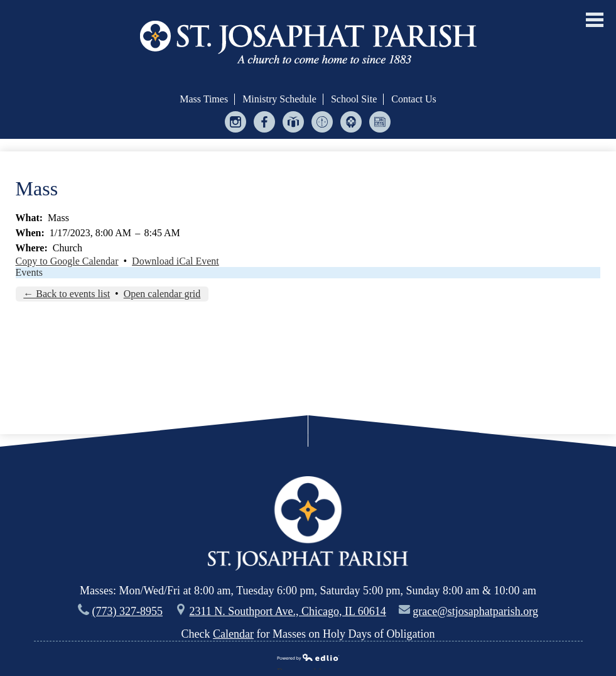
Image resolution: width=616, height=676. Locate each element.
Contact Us (414, 99)
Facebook (265, 124)
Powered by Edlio (308, 659)
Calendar (233, 634)
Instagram (236, 124)
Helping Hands (351, 124)
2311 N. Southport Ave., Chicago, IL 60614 (287, 611)
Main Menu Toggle (595, 20)
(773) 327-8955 (127, 611)
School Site (354, 99)
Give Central (294, 124)
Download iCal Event (176, 261)
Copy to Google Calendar (67, 261)
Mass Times (204, 99)
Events (30, 272)
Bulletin (380, 124)
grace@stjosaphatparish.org (475, 611)
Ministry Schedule (279, 99)
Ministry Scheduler (322, 124)
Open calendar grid (162, 294)
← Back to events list (67, 294)
